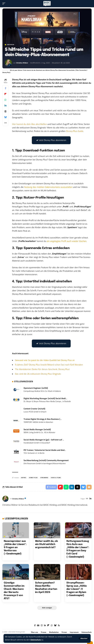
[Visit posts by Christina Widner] (8, 63)
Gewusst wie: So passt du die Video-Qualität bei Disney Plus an (45, 360)
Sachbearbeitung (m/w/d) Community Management (46, 460)
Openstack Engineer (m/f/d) (36, 388)
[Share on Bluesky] (5, 117)
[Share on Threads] (5, 111)
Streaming (44, 478)
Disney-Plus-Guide (75, 131)
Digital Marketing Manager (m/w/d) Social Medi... (45, 398)
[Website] (87, 499)
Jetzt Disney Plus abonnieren (51, 140)
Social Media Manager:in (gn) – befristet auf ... (44, 440)
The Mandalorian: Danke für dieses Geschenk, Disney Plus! (42, 369)
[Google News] (38, 625)
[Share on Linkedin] (5, 106)
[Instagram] (42, 625)
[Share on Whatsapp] (5, 100)
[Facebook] (35, 625)
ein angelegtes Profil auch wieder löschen (67, 241)
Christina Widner (22, 63)
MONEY (19, 536)
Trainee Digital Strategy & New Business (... (43, 419)
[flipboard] (48, 625)
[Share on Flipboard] (5, 94)
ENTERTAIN (10, 45)
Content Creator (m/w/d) (34, 409)
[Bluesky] (55, 625)
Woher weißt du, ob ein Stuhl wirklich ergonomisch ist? (46, 544)
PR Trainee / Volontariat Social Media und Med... (45, 450)
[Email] (89, 487)
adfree (24, 478)
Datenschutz (36, 640)
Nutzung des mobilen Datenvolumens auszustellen (48, 187)
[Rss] (59, 625)
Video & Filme (56, 478)
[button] (84, 638)
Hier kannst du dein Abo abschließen (29, 124)
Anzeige (40, 536)
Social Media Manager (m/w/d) (37, 430)
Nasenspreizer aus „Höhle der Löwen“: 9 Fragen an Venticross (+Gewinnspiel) (15, 547)
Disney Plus (33, 478)
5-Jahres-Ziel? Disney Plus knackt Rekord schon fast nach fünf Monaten (49, 365)
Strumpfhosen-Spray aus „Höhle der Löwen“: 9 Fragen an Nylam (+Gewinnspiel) (77, 589)
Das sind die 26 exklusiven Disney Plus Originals (38, 374)
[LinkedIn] (90, 499)
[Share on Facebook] (5, 88)
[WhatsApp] (52, 625)
